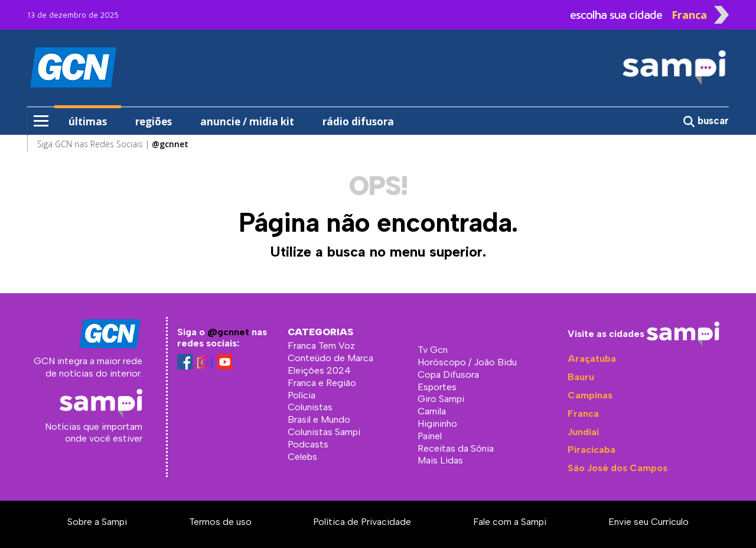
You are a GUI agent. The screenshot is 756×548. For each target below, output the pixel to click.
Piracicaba (592, 450)
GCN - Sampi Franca (105, 67)
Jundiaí (583, 432)
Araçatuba (592, 359)
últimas (88, 121)
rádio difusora (358, 121)
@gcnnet (228, 332)
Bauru (581, 377)
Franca (583, 414)
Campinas (590, 395)
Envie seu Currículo (649, 522)
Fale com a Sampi (510, 522)
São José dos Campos (617, 468)
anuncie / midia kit (247, 121)
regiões (154, 121)
